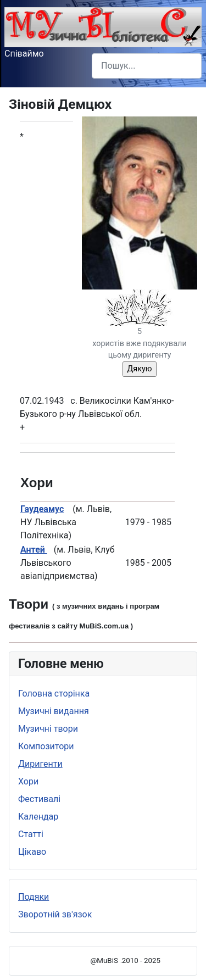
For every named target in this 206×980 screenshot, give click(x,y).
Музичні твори (48, 729)
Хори (28, 781)
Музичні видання (54, 711)
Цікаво (32, 852)
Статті (31, 834)
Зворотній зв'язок (55, 914)
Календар (38, 817)
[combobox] (147, 66)
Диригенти (40, 764)
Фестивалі (39, 799)
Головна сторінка (54, 694)
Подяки (34, 897)
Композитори (46, 746)
